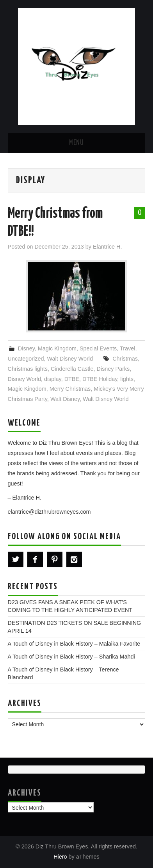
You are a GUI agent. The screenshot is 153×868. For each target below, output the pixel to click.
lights (127, 379)
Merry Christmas (70, 389)
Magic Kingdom (57, 348)
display (53, 379)
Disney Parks (113, 369)
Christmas (125, 359)
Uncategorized (26, 359)
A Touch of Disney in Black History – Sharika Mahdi (71, 657)
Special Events (98, 348)
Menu (76, 143)
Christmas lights (28, 369)
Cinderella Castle (72, 369)
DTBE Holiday (100, 379)
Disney (26, 348)
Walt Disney (65, 399)
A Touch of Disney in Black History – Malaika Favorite (74, 644)
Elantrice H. (107, 247)
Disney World (24, 379)
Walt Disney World (70, 359)
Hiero (60, 857)
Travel (127, 348)
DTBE (72, 379)
